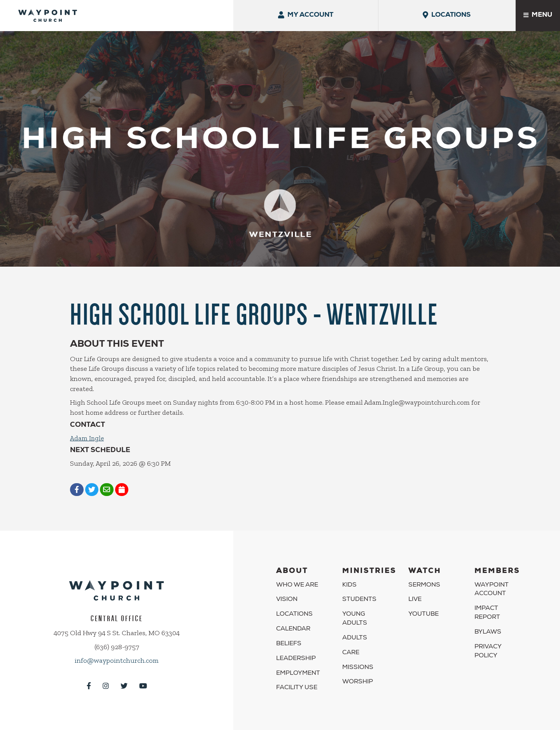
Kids (349, 574)
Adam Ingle (87, 426)
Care (351, 642)
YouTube (423, 603)
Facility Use (297, 677)
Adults (355, 627)
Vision (287, 589)
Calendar (293, 618)
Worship (358, 671)
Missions (358, 656)
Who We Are (297, 574)
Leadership (296, 648)
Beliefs (289, 633)
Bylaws (488, 621)
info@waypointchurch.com (117, 649)
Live (415, 589)
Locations (294, 603)
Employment (298, 662)
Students (359, 589)
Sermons (424, 574)
